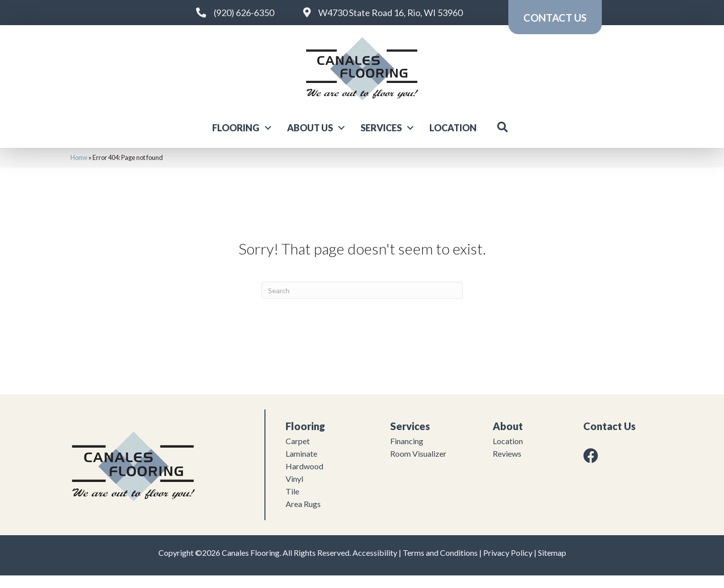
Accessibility (375, 565)
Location (453, 140)
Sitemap (552, 565)
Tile (292, 504)
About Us (310, 140)
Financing (407, 453)
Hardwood (304, 479)
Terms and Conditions (440, 565)
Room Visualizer (418, 466)
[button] (268, 140)
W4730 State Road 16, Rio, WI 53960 (390, 13)
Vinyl (294, 491)
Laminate (301, 466)
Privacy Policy (508, 565)
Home (79, 170)
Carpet (298, 453)
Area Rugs (303, 516)
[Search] (362, 303)
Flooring (236, 140)
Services (381, 140)
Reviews (507, 466)
